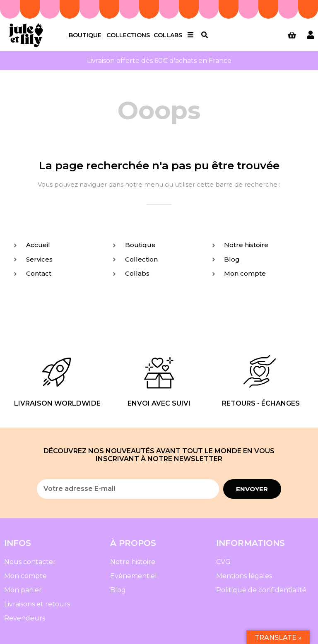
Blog (118, 590)
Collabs (168, 35)
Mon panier (23, 590)
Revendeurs (25, 618)
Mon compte (25, 576)
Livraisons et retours (37, 604)
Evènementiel (134, 576)
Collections (128, 35)
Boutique (85, 35)
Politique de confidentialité (261, 590)
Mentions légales (244, 576)
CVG (223, 562)
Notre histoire (133, 562)
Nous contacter (30, 562)
